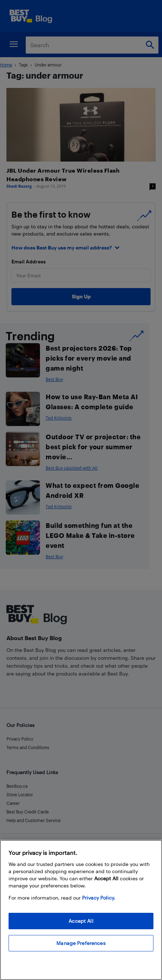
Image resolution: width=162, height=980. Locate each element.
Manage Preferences (81, 943)
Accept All (81, 921)
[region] (81, 910)
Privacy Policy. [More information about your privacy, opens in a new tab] (99, 898)
